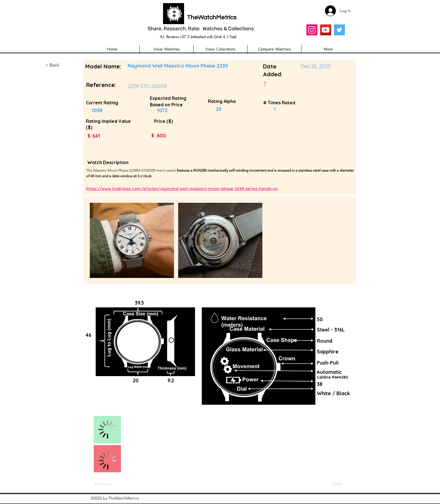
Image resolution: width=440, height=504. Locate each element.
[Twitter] (339, 30)
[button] (64, 65)
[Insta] (312, 30)
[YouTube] (326, 30)
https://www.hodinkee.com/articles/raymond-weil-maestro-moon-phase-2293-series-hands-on (182, 189)
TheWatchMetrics (212, 18)
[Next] (326, 484)
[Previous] (113, 484)
